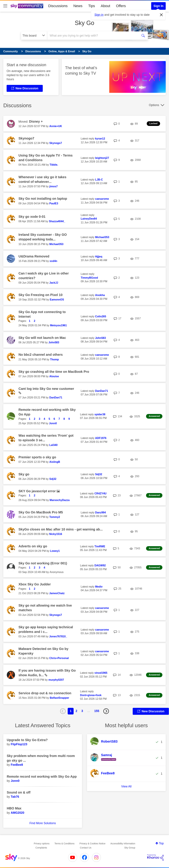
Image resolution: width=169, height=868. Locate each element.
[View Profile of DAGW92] (100, 565)
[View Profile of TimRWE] (100, 546)
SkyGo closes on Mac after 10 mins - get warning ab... (61, 529)
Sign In (158, 6)
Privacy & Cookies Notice (93, 844)
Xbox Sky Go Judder (35, 584)
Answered (154, 416)
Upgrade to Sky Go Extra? (27, 740)
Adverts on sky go (33, 546)
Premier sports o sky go (37, 457)
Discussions (58, 6)
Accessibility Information (123, 844)
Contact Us (86, 848)
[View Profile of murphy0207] (56, 680)
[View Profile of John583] (54, 342)
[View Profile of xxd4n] (53, 261)
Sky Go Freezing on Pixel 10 (41, 295)
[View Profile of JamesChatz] (57, 593)
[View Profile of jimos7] (54, 186)
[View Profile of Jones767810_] (58, 636)
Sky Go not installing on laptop (43, 199)
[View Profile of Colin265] (101, 316)
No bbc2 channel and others (41, 355)
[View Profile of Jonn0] (53, 423)
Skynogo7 (26, 138)
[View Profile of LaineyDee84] (89, 219)
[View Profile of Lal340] (53, 445)
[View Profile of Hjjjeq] (99, 257)
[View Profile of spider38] (100, 414)
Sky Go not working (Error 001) (43, 563)
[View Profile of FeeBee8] (17, 765)
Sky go (24, 474)
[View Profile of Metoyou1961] (58, 325)
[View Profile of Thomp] (54, 359)
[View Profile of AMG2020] (17, 813)
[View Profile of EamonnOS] (57, 300)
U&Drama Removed (34, 256)
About (105, 6)
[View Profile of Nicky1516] (56, 534)
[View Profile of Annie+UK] (56, 126)
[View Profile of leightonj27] (102, 158)
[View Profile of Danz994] (100, 513)
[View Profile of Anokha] (100, 295)
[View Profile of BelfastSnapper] (59, 698)
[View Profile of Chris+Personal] (59, 658)
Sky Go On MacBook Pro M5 (41, 512)
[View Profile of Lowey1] (55, 551)
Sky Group (130, 848)
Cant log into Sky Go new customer (46, 389)
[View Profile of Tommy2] (55, 517)
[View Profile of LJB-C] (99, 180)
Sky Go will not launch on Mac (42, 338)
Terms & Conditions (64, 844)
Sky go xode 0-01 (32, 217)
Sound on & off (19, 792)
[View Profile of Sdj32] (53, 479)
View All (126, 786)
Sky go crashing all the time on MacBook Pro (54, 372)
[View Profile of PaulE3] (54, 203)
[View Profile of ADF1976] (101, 438)
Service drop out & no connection (45, 693)
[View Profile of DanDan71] (56, 398)
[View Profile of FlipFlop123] (19, 744)
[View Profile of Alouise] (54, 376)
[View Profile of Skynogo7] (56, 143)
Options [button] (154, 105)
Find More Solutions (43, 823)
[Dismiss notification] (161, 15)
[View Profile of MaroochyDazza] (60, 500)
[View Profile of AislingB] (55, 462)
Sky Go (84, 23)
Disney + (36, 121)
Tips (92, 6)
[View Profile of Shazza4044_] (57, 221)
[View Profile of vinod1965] (101, 673)
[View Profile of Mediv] (99, 587)
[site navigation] (5, 6)
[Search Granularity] (34, 36)
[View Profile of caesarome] (102, 199)
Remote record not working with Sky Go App (42, 777)
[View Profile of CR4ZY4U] (100, 493)
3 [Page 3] (82, 711)
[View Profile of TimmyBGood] (89, 278)
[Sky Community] (27, 6)
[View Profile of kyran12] (100, 139)
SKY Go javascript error (38, 491)
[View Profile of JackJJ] (54, 283)
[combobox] (93, 36)
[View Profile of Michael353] (56, 244)
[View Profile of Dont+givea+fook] (91, 695)
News (78, 6)
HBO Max (14, 808)
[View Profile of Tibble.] (54, 165)
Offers (121, 6)
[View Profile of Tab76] (15, 797)
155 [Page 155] (97, 711)
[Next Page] (106, 711)
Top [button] (161, 843)
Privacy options (42, 844)
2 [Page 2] (76, 711)
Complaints (41, 848)
